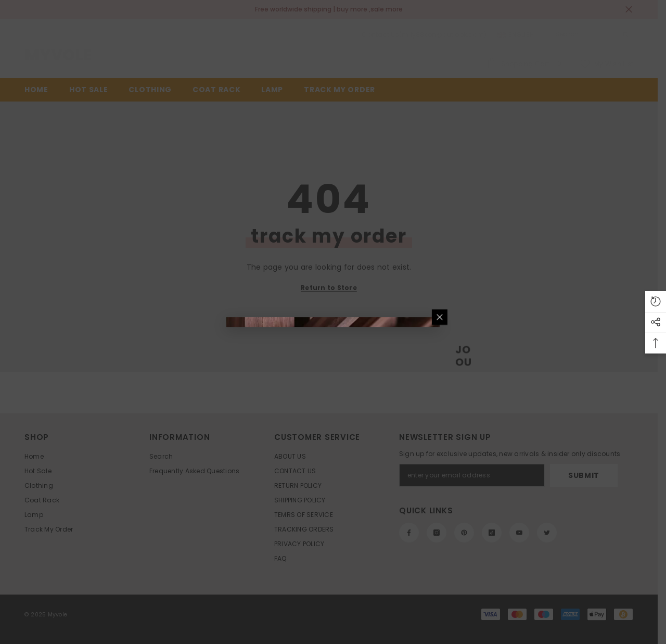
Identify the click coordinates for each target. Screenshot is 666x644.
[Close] (570, 200)
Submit (448, 318)
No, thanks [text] (454, 386)
